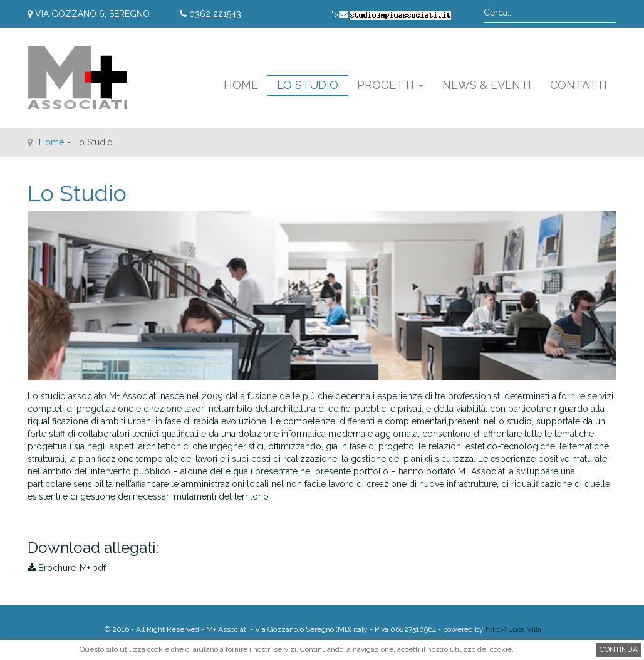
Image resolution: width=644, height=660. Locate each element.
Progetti (390, 85)
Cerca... (484, 3)
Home (241, 85)
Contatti (579, 85)
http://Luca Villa (513, 629)
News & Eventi (487, 85)
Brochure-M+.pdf (67, 568)
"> (391, 14)
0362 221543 (210, 14)
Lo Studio (308, 85)
